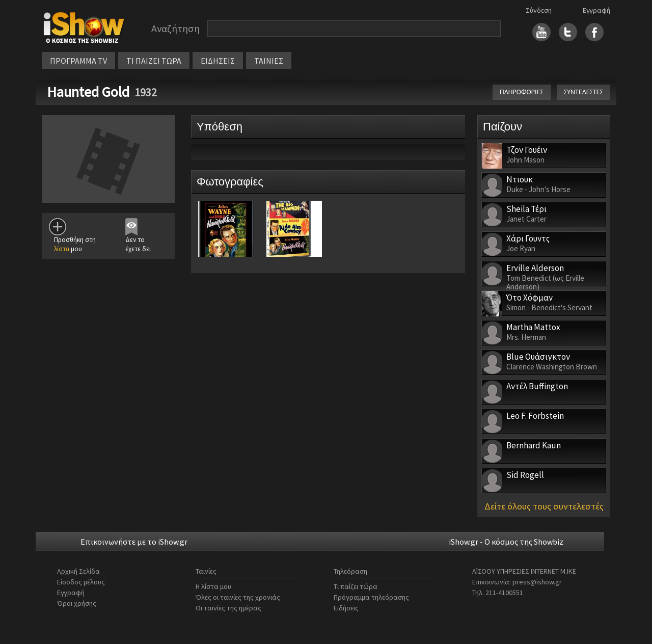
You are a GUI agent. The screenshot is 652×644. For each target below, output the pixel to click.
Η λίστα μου (213, 586)
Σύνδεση (539, 10)
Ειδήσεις (346, 608)
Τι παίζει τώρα (356, 586)
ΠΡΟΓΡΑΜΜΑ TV (78, 61)
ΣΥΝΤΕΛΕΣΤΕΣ (583, 92)
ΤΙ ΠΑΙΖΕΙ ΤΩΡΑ (154, 61)
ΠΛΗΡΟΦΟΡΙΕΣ (522, 92)
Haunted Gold (88, 92)
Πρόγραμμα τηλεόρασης (371, 597)
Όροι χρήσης (77, 603)
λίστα (62, 249)
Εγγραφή (596, 10)
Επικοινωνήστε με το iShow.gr (134, 542)
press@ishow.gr (537, 582)
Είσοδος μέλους (81, 582)
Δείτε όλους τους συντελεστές (544, 506)
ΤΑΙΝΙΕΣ (269, 61)
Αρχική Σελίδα (78, 571)
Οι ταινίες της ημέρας (228, 608)
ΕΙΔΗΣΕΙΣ (218, 61)
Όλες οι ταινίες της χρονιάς (238, 597)
